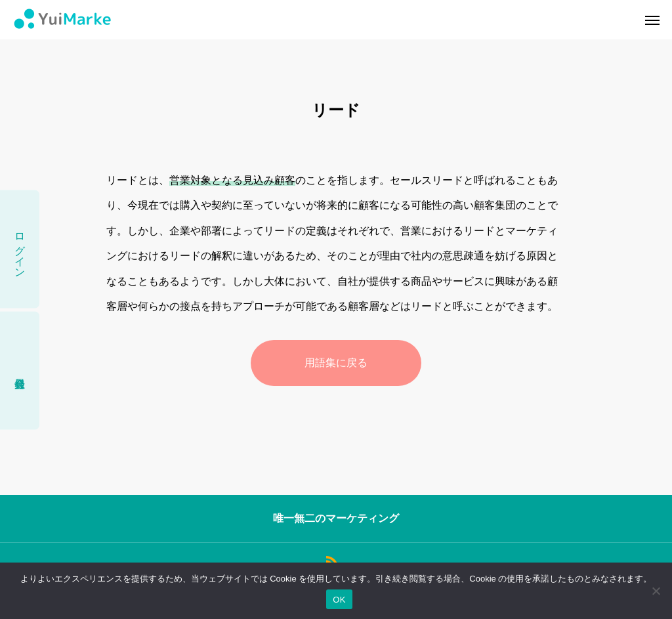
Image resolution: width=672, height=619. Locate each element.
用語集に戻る (336, 363)
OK (339, 600)
